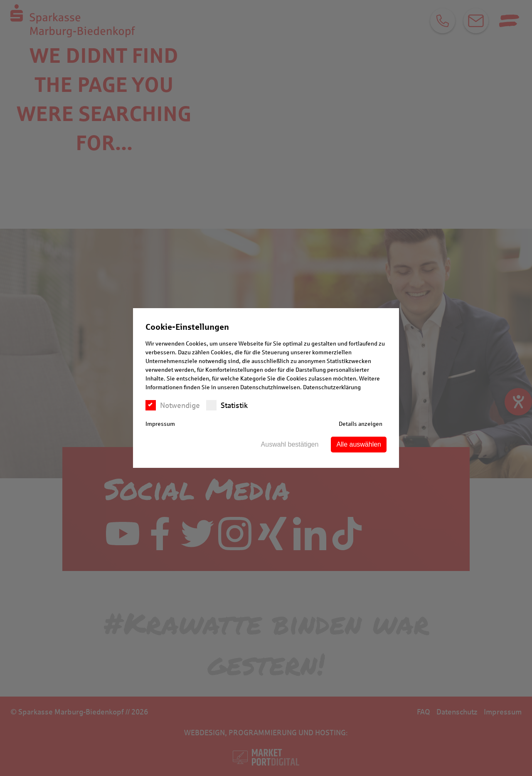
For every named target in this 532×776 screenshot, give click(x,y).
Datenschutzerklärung (332, 387)
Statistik (227, 405)
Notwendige (173, 405)
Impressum (160, 424)
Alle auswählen (359, 444)
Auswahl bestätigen (290, 444)
